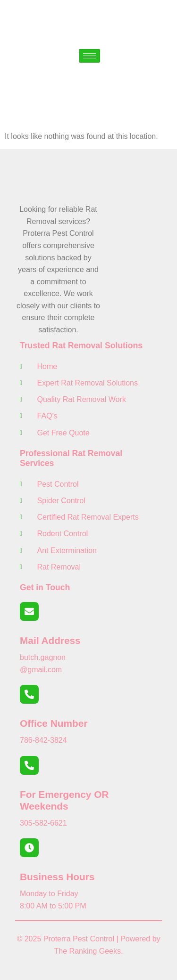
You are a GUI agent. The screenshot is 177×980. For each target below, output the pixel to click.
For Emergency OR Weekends (64, 800)
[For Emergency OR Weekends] (29, 765)
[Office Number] (29, 694)
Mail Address (50, 640)
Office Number (54, 723)
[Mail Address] (29, 611)
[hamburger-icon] (89, 56)
